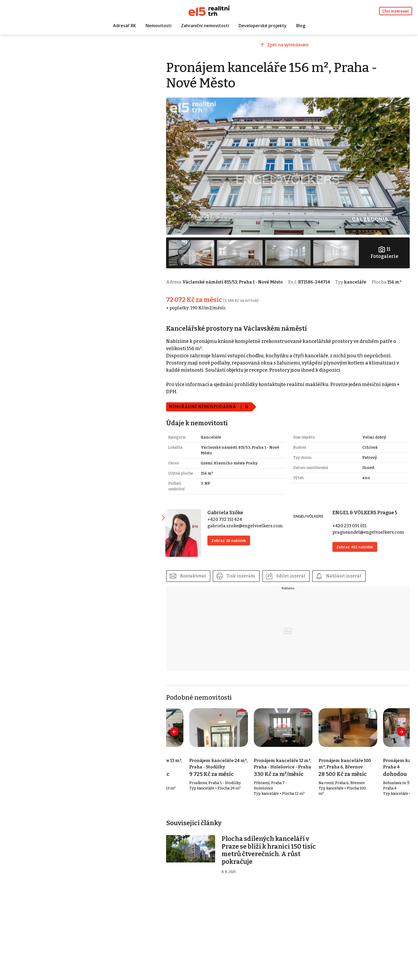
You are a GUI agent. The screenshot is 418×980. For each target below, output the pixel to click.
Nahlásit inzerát (354, 575)
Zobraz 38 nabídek (237, 542)
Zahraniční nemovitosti (205, 26)
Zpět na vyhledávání (293, 47)
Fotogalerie (385, 248)
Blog (301, 26)
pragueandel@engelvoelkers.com (371, 534)
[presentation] (184, 731)
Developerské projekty (263, 26)
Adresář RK (124, 26)
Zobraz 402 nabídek (358, 548)
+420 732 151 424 (233, 521)
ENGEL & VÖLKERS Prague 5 (368, 514)
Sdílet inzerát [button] (301, 575)
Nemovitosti (158, 26)
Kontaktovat (203, 575)
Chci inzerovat (396, 11)
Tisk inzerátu (251, 575)
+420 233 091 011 (353, 527)
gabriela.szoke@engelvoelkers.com (253, 527)
